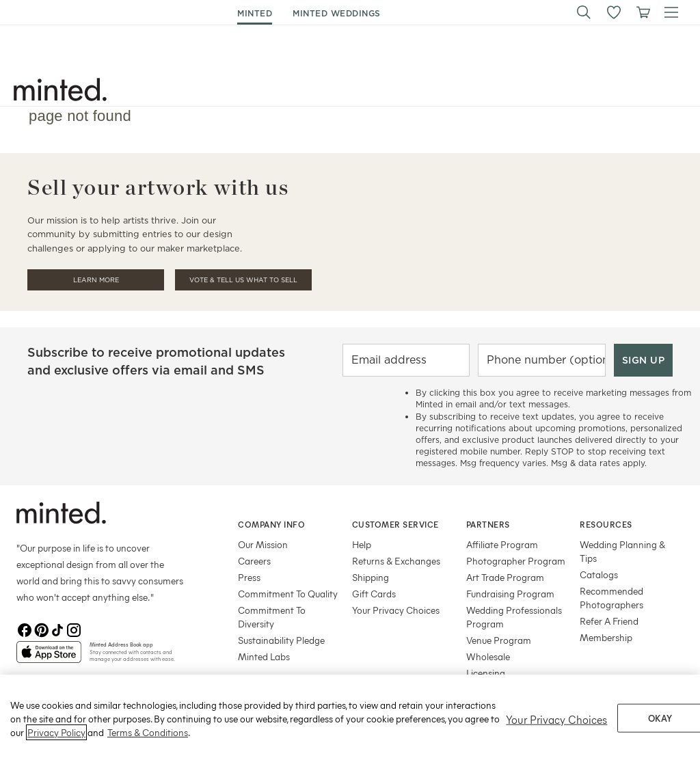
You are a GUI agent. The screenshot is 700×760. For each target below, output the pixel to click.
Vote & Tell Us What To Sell (243, 280)
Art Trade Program (505, 577)
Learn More (96, 280)
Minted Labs (264, 656)
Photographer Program (516, 561)
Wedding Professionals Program (514, 617)
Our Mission (263, 544)
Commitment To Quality (288, 594)
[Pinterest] (41, 630)
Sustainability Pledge (281, 640)
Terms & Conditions (148, 743)
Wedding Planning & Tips (622, 551)
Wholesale (488, 656)
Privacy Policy (56, 743)
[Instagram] (74, 630)
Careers (254, 561)
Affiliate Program (502, 544)
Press (249, 577)
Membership (606, 637)
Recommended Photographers (611, 598)
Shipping (371, 577)
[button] (584, 12)
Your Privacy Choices (396, 610)
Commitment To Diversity (272, 617)
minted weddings (337, 13)
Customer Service (395, 524)
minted (255, 13)
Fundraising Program (510, 594)
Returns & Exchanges (396, 561)
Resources (606, 524)
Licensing (486, 673)
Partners (488, 524)
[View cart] (643, 12)
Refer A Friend (609, 621)
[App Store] (49, 657)
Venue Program (499, 640)
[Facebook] (25, 630)
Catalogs (599, 574)
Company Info (271, 524)
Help (362, 544)
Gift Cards (374, 594)
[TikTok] (57, 630)
